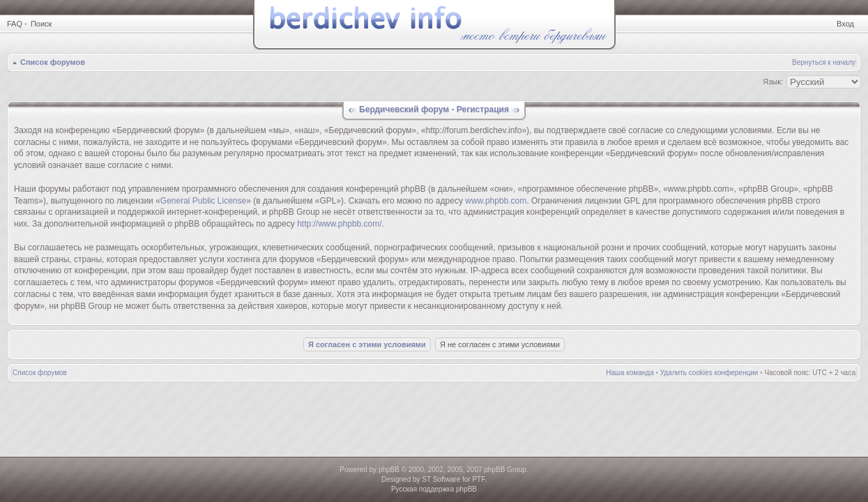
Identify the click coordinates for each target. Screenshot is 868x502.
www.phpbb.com (496, 201)
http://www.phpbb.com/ (339, 224)
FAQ (15, 24)
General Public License (203, 201)
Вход (845, 24)
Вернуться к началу (824, 62)
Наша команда (630, 373)
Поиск (41, 24)
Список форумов (53, 62)
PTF (478, 479)
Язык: (773, 82)
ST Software (441, 479)
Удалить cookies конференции (709, 373)
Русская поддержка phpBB (434, 489)
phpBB (389, 470)
